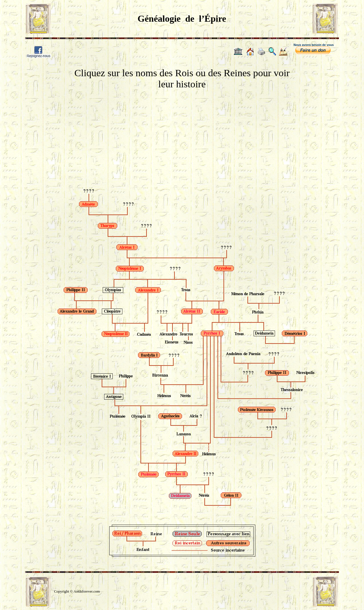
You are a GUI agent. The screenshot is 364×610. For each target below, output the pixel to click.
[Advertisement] (182, 133)
